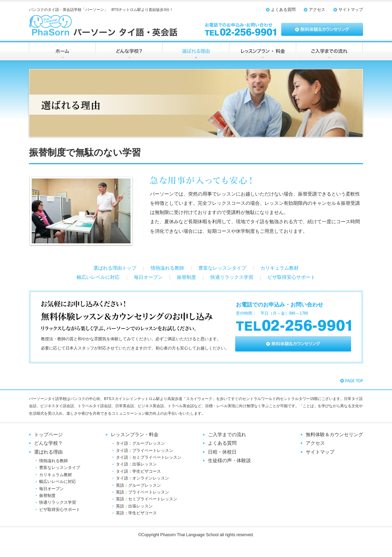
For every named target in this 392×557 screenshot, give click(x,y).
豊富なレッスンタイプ (222, 268)
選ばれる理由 (48, 452)
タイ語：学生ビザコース (138, 471)
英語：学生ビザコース (136, 513)
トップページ (48, 435)
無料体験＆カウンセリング (334, 435)
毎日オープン (148, 277)
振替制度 (186, 277)
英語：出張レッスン (134, 506)
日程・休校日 (222, 452)
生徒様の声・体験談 (229, 461)
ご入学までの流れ (227, 435)
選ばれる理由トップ (115, 268)
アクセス (317, 10)
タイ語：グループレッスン (140, 443)
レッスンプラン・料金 (135, 435)
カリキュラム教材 (280, 268)
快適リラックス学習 (232, 277)
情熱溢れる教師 (167, 268)
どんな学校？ (48, 443)
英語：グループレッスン (138, 485)
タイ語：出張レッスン (136, 464)
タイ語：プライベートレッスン (145, 451)
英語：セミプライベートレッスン (147, 499)
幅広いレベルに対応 (98, 277)
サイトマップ (351, 10)
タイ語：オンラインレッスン (142, 478)
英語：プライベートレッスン (142, 492)
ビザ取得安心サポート (291, 277)
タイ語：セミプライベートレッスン (149, 457)
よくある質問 (283, 10)
